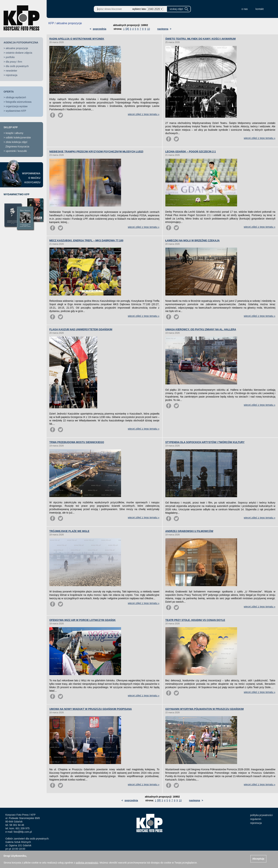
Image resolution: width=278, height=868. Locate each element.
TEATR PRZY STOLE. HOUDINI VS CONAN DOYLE (195, 620)
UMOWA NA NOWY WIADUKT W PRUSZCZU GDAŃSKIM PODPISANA (91, 709)
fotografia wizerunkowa (19, 102)
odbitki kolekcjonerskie (18, 138)
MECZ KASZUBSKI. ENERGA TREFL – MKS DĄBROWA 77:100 (86, 240)
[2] (127, 29)
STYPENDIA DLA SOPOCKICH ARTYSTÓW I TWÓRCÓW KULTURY (205, 442)
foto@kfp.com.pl (23, 832)
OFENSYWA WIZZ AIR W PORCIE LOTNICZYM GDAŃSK (83, 620)
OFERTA (9, 92)
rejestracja (12, 75)
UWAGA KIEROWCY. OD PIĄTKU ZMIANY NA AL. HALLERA (201, 329)
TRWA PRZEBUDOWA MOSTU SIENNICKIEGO (77, 442)
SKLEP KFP (11, 127)
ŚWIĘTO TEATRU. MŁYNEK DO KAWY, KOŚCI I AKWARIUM (201, 39)
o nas (245, 9)
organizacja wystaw (17, 106)
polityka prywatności (261, 815)
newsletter (11, 71)
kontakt (260, 9)
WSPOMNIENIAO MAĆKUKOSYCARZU (31, 178)
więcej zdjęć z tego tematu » (144, 114)
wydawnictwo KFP (16, 111)
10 (149, 29)
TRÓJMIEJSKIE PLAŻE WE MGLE (69, 531)
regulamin (256, 819)
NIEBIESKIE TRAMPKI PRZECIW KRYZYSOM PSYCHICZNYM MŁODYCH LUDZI (96, 152)
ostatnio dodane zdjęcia (19, 53)
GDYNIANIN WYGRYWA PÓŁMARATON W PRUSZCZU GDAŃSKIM (205, 709)
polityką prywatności (87, 863)
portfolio (10, 57)
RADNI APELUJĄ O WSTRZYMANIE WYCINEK (77, 39)
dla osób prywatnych (17, 66)
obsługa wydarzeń (16, 97)
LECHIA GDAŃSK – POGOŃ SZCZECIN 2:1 (191, 152)
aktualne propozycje (17, 48)
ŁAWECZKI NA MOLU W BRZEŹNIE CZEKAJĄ (193, 240)
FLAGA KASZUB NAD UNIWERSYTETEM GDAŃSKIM (81, 329)
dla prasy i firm (14, 62)
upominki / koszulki (16, 151)
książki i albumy (15, 133)
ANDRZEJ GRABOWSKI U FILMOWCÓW (189, 531)
